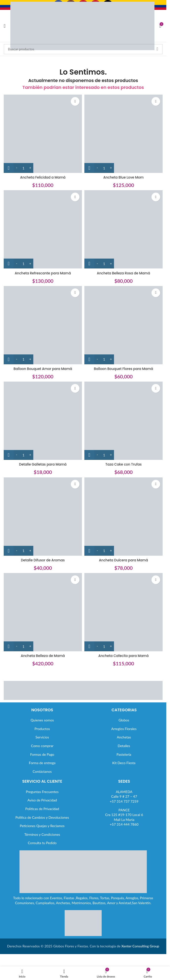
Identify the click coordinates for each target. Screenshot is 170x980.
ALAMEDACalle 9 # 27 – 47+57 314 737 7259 (124, 796)
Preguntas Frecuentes (42, 792)
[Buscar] (83, 49)
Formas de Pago (42, 754)
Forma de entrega (42, 763)
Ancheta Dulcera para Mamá (123, 560)
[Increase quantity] (30, 168)
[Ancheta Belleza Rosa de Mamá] (123, 229)
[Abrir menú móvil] (5, 26)
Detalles (124, 746)
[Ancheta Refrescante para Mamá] (43, 229)
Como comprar (42, 746)
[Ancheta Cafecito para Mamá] (123, 612)
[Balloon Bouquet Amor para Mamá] (43, 325)
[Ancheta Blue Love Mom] (123, 134)
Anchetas (124, 737)
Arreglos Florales (124, 729)
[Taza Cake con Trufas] (123, 421)
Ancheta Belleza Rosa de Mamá (123, 273)
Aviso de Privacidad (42, 800)
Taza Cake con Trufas (124, 464)
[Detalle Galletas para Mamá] (43, 421)
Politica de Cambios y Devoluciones (42, 817)
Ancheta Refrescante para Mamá (43, 273)
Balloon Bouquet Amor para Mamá (43, 369)
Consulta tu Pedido (42, 843)
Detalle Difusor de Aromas (43, 560)
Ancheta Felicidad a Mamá (43, 177)
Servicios (42, 737)
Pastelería (124, 754)
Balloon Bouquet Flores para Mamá (124, 369)
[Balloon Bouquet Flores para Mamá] (123, 325)
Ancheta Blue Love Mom (123, 177)
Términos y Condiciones (42, 834)
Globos (124, 720)
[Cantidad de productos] (23, 168)
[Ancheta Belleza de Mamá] (43, 612)
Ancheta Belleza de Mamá (43, 656)
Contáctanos (42, 771)
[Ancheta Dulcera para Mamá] (123, 517)
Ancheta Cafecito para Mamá (123, 656)
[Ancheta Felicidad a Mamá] (43, 134)
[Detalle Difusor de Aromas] (43, 517)
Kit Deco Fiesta (124, 763)
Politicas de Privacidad (42, 809)
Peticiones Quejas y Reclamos (42, 826)
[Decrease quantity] (17, 168)
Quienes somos (42, 720)
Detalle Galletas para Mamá (43, 464)
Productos (42, 729)
